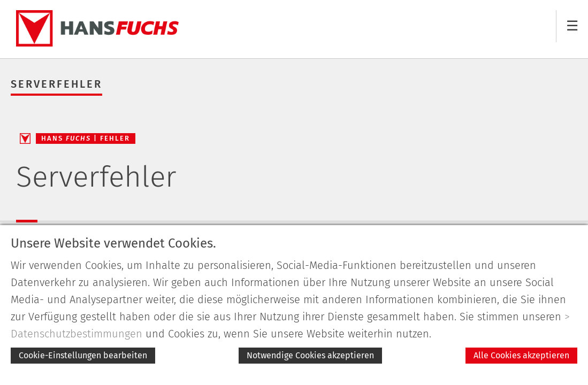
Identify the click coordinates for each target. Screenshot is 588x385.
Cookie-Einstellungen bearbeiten (83, 355)
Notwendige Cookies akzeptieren (310, 355)
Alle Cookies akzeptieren (521, 355)
